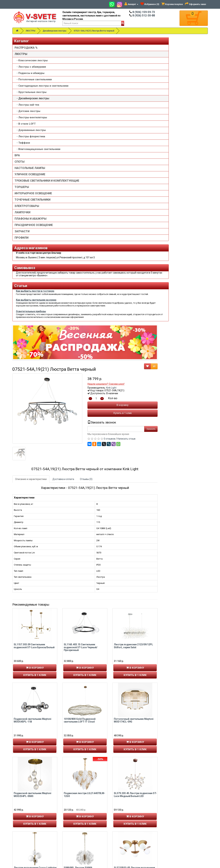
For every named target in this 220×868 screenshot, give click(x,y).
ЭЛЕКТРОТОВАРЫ (27, 216)
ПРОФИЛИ (22, 248)
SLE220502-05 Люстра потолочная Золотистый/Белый (185, 582)
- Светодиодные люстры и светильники (33, 87)
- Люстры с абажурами (30, 67)
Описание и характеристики (81, 192)
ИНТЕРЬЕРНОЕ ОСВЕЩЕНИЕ (33, 204)
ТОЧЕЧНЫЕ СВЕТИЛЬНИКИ (32, 210)
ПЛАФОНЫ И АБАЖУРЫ (31, 229)
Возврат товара (174, 813)
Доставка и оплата (113, 192)
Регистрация (22, 813)
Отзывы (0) (136, 192)
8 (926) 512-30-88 (142, 15)
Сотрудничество (124, 830)
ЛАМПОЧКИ (22, 223)
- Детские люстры (27, 115)
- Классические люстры (31, 60)
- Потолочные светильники (33, 79)
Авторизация (23, 816)
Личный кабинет (24, 809)
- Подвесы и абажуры (29, 73)
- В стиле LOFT (25, 127)
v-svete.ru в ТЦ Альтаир (79, 816)
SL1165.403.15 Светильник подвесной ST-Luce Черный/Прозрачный (131, 360)
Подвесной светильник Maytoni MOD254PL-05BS (83, 508)
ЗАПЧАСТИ (22, 242)
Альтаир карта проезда (28, 845)
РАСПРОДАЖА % (26, 48)
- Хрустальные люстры (31, 96)
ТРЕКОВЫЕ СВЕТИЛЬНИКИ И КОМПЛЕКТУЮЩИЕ (34, 189)
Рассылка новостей (27, 823)
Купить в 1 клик (173, 126)
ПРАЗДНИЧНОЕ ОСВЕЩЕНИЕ (34, 235)
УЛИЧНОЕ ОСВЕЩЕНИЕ (30, 181)
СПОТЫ (20, 169)
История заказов (24, 820)
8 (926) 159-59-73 (142, 12)
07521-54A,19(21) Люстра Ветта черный (94, 31)
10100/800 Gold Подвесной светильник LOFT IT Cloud (130, 433)
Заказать (201, 142)
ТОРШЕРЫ (22, 197)
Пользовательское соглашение (132, 826)
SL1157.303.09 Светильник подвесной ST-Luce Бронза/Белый (84, 359)
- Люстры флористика (30, 140)
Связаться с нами (175, 809)
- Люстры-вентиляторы (31, 121)
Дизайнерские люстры (55, 31)
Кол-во (163, 111)
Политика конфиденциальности (133, 823)
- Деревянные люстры (30, 134)
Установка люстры (125, 813)
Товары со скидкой (125, 809)
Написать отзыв (177, 152)
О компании (121, 816)
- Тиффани (22, 146)
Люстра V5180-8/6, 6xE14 (129, 655)
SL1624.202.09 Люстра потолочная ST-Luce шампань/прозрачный (135, 731)
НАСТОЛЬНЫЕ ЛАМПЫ (30, 175)
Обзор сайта (172, 816)
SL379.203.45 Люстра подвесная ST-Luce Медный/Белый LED (186, 508)
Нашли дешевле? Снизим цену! (156, 97)
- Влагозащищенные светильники (29, 154)
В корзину (173, 118)
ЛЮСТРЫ (31, 31)
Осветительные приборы (31, 369)
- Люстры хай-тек (27, 108)
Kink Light (162, 100)
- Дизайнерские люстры (32, 102)
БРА (17, 162)
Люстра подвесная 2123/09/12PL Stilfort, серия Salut (184, 359)
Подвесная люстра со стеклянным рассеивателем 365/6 (185, 731)
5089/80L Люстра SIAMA (128, 581)
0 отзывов (160, 152)
